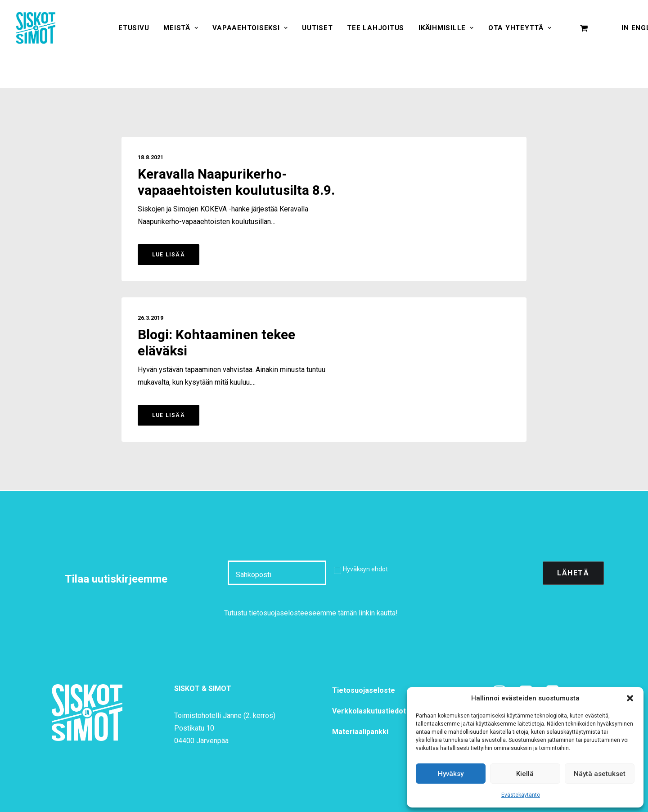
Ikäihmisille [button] (446, 28)
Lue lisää (169, 255)
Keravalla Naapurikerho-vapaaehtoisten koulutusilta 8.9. (236, 183)
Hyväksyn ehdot (365, 569)
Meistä (181, 28)
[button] (630, 698)
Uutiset (317, 28)
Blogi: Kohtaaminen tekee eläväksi (216, 343)
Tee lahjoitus (376, 28)
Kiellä (525, 774)
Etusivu (134, 28)
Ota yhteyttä (520, 28)
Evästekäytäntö (521, 795)
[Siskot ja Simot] (36, 28)
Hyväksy (451, 774)
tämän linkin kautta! (368, 613)
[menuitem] (134, 28)
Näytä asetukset (600, 774)
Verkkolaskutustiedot (369, 711)
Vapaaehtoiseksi (250, 28)
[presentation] (467, 573)
